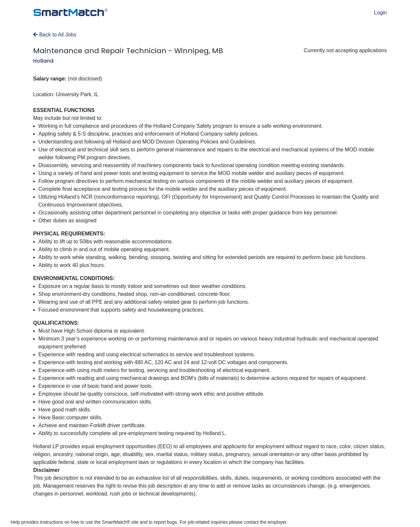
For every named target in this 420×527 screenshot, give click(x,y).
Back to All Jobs (55, 35)
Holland (43, 61)
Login (380, 13)
